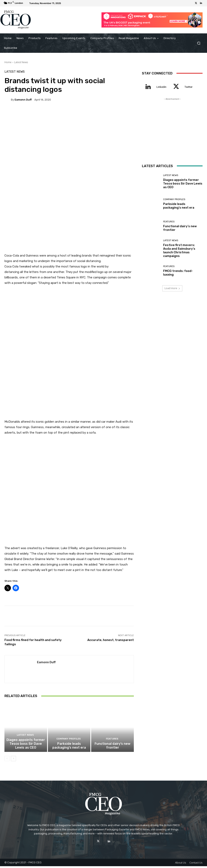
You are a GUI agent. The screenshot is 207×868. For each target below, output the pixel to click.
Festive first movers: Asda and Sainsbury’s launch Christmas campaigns (179, 250)
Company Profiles (69, 741)
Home (8, 62)
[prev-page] (7, 760)
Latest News (21, 62)
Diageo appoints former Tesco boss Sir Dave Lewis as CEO (26, 746)
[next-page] (13, 760)
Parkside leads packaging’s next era (69, 748)
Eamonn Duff (23, 100)
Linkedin (161, 87)
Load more (172, 288)
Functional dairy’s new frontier (113, 748)
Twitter (189, 87)
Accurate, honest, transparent (111, 640)
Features (112, 741)
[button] (199, 43)
